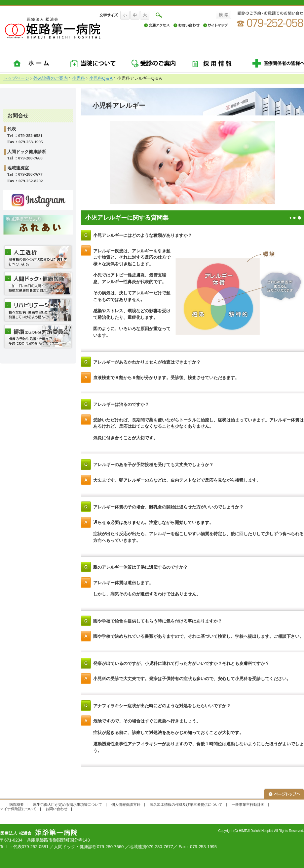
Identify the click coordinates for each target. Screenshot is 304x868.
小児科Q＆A (101, 78)
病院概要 (17, 804)
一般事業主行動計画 (248, 804)
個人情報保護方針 (126, 804)
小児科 (78, 78)
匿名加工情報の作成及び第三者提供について (186, 804)
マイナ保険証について (18, 809)
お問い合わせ (57, 809)
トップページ (16, 78)
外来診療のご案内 (51, 78)
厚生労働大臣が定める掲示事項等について (68, 804)
